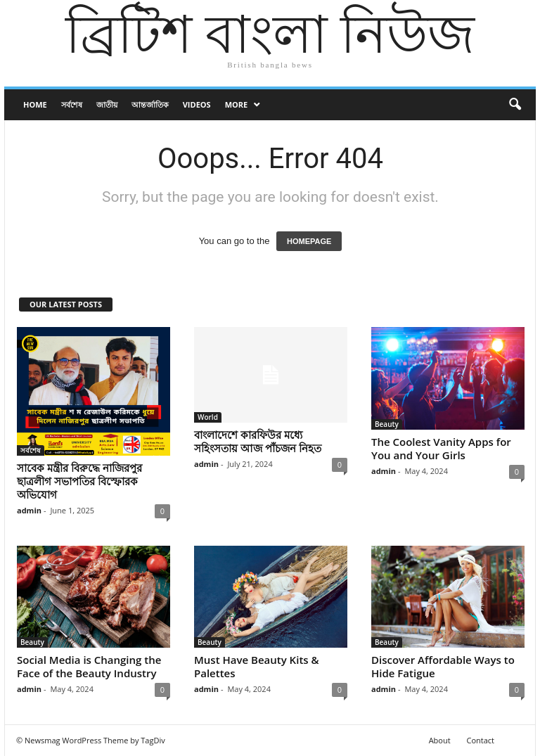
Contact (480, 740)
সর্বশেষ (72, 104)
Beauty (387, 424)
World (208, 417)
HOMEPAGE (309, 241)
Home (35, 104)
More (237, 104)
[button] (515, 105)
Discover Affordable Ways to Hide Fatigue (443, 666)
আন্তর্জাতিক (150, 104)
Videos (197, 104)
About (440, 740)
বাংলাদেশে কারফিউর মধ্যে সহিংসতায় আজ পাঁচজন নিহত (258, 441)
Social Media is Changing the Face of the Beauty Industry (89, 666)
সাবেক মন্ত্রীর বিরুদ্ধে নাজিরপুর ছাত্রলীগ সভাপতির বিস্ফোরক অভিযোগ (79, 481)
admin (29, 510)
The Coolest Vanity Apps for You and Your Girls (441, 448)
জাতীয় (107, 104)
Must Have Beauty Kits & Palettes (257, 666)
